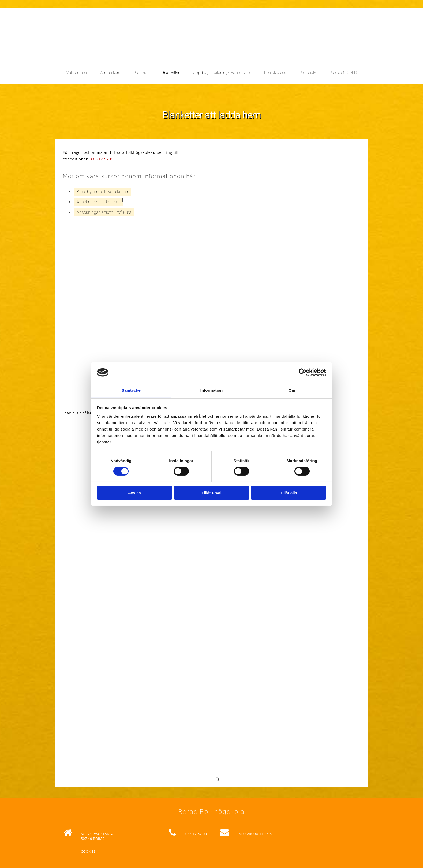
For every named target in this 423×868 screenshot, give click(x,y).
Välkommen (77, 73)
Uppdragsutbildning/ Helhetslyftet (222, 73)
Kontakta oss (275, 73)
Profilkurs (142, 73)
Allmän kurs (110, 73)
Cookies (88, 852)
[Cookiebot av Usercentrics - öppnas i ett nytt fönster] (303, 372)
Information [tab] (212, 390)
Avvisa (134, 493)
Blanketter (171, 73)
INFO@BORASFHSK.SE (256, 834)
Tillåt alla (289, 493)
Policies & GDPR (343, 73)
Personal (307, 73)
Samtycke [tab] (131, 390)
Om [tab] (292, 390)
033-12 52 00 (102, 159)
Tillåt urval (211, 493)
